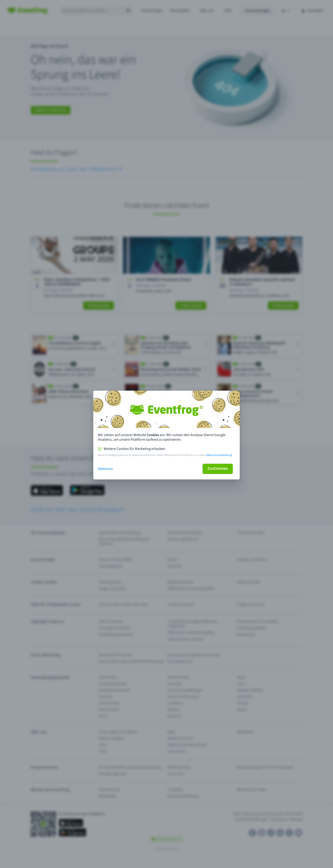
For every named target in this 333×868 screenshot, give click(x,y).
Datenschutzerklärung (219, 455)
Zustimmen (218, 468)
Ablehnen (105, 469)
